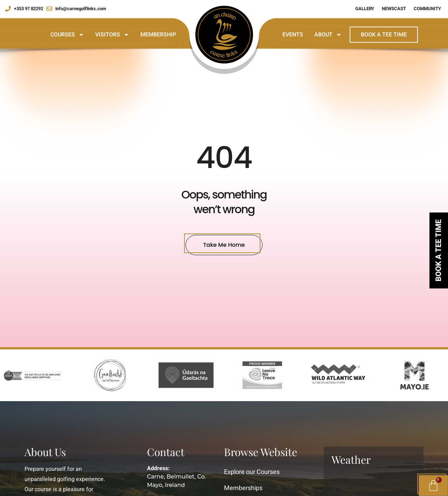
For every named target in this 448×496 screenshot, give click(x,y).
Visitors (112, 35)
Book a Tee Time (384, 35)
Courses (67, 35)
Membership (158, 35)
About (328, 35)
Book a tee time (439, 250)
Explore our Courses (252, 472)
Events (293, 35)
